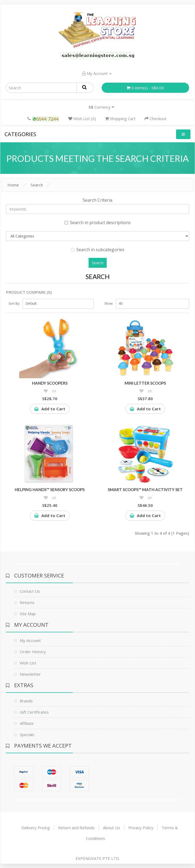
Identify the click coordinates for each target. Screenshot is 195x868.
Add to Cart (50, 409)
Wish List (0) (82, 118)
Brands (26, 701)
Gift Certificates (34, 712)
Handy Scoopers (50, 383)
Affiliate (27, 723)
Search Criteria (97, 200)
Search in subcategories (98, 250)
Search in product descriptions (98, 223)
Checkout (156, 118)
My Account (97, 73)
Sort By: (14, 303)
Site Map (28, 614)
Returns (27, 602)
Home (13, 185)
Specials (27, 735)
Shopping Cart (120, 118)
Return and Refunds (76, 828)
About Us (112, 828)
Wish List (28, 663)
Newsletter (30, 674)
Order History (33, 652)
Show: (109, 303)
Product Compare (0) (29, 292)
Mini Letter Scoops (145, 383)
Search (37, 185)
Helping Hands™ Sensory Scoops (50, 490)
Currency (101, 107)
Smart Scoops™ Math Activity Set (145, 490)
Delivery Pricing (36, 828)
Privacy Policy (141, 828)
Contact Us (30, 591)
